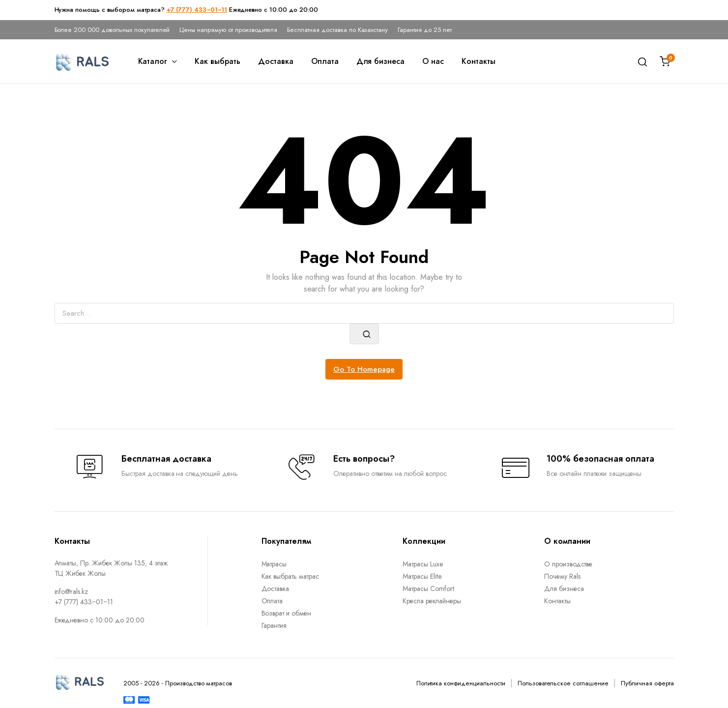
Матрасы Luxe (423, 564)
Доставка (276, 61)
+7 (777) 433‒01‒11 (197, 10)
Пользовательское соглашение (563, 683)
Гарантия (274, 625)
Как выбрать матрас (290, 576)
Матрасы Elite (422, 576)
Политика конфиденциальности (461, 683)
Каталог (153, 61)
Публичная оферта (647, 683)
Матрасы (274, 564)
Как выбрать (218, 61)
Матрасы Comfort (428, 589)
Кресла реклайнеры (432, 601)
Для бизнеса (381, 61)
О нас (433, 61)
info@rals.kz (72, 591)
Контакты (479, 61)
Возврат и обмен (287, 613)
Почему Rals (562, 576)
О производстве (568, 564)
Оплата (325, 61)
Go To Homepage (364, 369)
